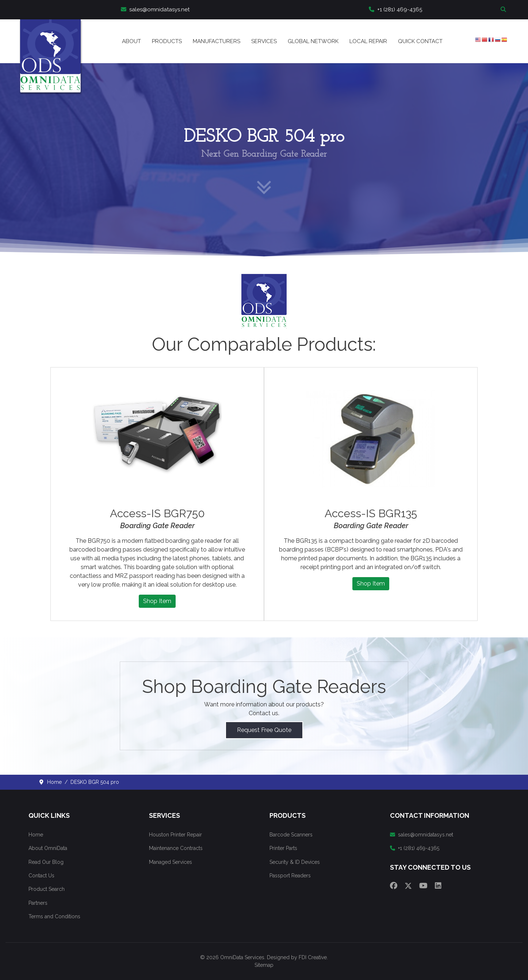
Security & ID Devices (295, 862)
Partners (38, 903)
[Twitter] (408, 886)
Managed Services (171, 862)
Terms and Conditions (54, 916)
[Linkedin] (438, 886)
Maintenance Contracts (176, 848)
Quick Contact (420, 41)
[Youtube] (423, 886)
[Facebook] (394, 886)
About (131, 41)
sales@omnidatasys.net (155, 9)
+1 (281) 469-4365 (395, 9)
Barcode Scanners (291, 835)
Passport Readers (290, 876)
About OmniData (48, 848)
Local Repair (368, 41)
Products (167, 41)
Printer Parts (283, 848)
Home (36, 835)
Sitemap (264, 965)
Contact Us (41, 876)
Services (264, 41)
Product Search (47, 889)
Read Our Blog (46, 862)
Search (504, 10)
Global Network (313, 41)
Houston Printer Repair (175, 835)
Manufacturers (217, 41)
